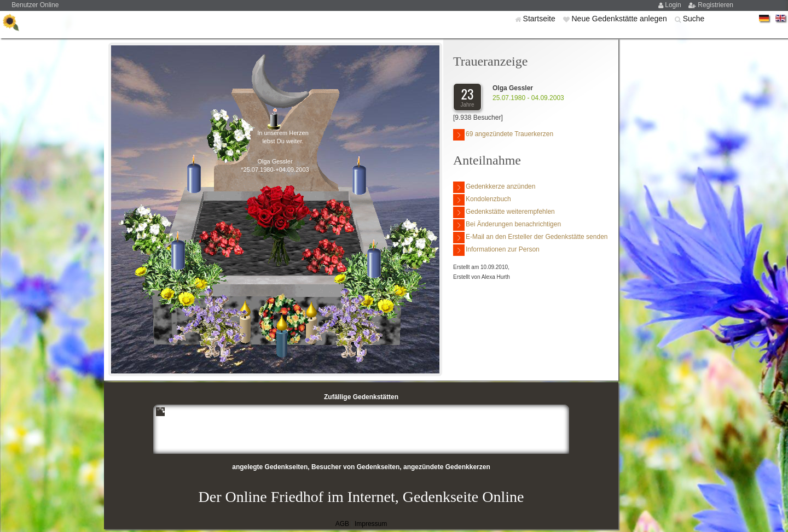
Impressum (371, 524)
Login (674, 5)
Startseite (540, 19)
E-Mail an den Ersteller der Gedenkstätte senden (530, 238)
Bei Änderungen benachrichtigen (507, 225)
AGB (342, 524)
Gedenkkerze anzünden (494, 187)
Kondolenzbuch (482, 200)
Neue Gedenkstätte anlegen (620, 19)
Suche (694, 19)
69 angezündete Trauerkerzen (503, 135)
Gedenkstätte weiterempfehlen (504, 212)
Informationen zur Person (496, 250)
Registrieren (715, 5)
